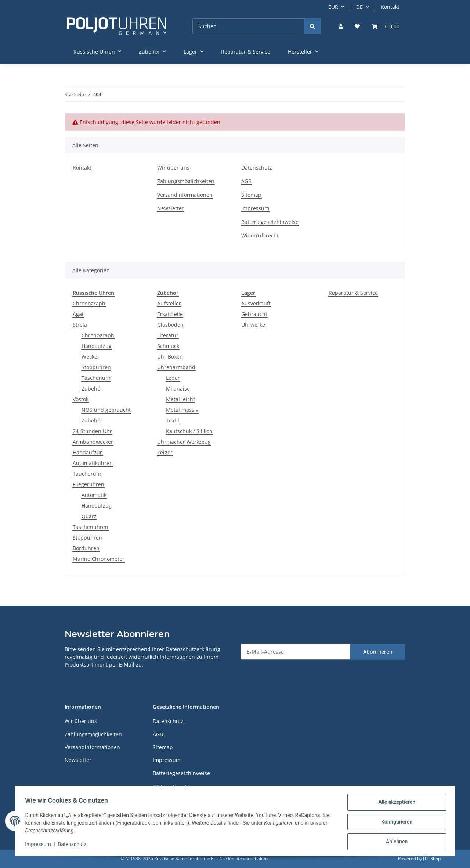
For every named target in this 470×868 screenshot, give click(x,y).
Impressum (40, 845)
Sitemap (251, 195)
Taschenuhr (96, 378)
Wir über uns (173, 168)
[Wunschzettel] (357, 26)
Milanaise (178, 388)
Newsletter (171, 208)
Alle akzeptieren (395, 804)
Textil (173, 420)
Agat (78, 314)
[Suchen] (248, 26)
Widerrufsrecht (260, 235)
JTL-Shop (432, 859)
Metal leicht (180, 399)
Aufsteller (169, 303)
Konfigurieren (395, 823)
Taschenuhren (91, 527)
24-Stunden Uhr (92, 431)
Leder (173, 378)
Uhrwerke (253, 325)
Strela (80, 325)
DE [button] (359, 7)
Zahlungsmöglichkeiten (186, 181)
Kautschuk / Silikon (189, 431)
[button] (341, 26)
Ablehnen (395, 842)
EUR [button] (333, 7)
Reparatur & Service (353, 293)
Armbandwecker (93, 442)
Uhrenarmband (176, 367)
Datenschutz (74, 845)
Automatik (94, 495)
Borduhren (86, 548)
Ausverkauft (256, 303)
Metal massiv (182, 410)
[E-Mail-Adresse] (296, 652)
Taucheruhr (87, 474)
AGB (246, 181)
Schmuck (168, 346)
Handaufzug (97, 346)
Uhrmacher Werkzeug (184, 442)
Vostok (81, 399)
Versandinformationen (185, 195)
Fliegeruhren (88, 484)
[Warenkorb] (386, 26)
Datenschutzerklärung (193, 649)
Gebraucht (254, 314)
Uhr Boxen (170, 357)
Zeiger (165, 452)
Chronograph (89, 303)
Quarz (89, 516)
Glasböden (170, 325)
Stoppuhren (96, 367)
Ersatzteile (170, 314)
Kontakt (390, 7)
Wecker (91, 357)
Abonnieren (378, 652)
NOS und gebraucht (106, 410)
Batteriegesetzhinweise (270, 222)
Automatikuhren (93, 463)
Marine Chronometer (99, 559)
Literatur (168, 335)
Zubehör (92, 388)
